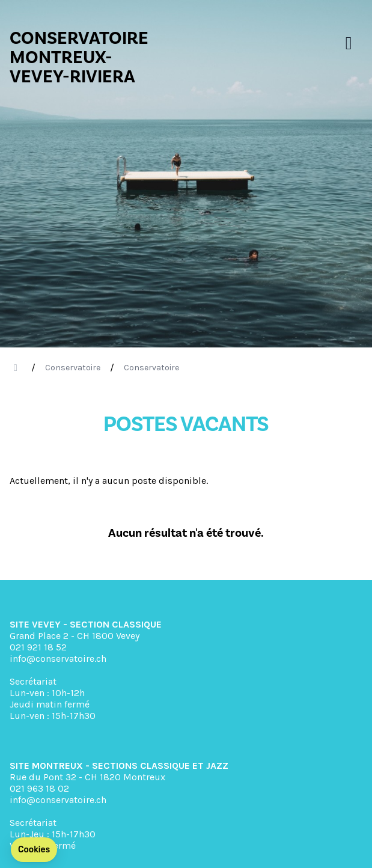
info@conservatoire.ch (58, 659)
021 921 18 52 (38, 647)
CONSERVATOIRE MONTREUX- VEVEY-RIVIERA (79, 58)
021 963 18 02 (39, 788)
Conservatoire (73, 368)
